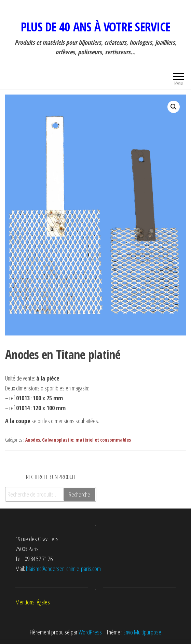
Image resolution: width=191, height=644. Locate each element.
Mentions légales (33, 602)
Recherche (79, 495)
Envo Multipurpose (142, 632)
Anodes (33, 440)
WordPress (90, 632)
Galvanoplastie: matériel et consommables (86, 440)
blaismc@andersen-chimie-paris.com (63, 569)
